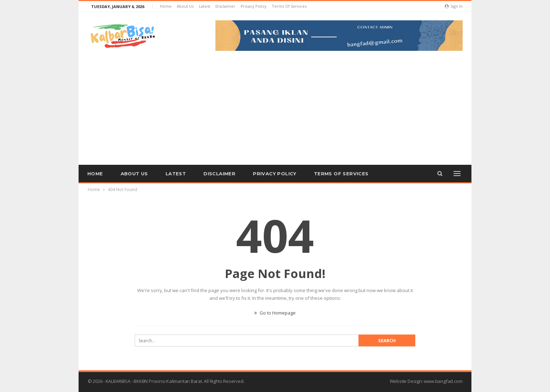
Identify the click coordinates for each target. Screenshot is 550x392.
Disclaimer (225, 6)
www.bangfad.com (443, 381)
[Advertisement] (275, 103)
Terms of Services (289, 6)
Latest (204, 6)
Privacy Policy (254, 6)
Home (166, 6)
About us (185, 6)
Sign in (454, 6)
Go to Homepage (275, 313)
